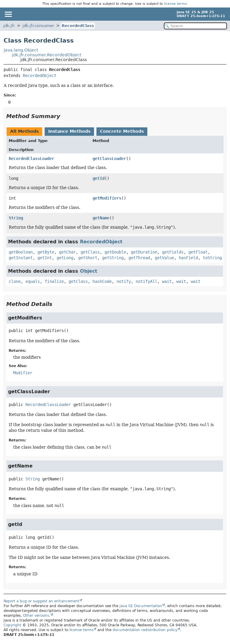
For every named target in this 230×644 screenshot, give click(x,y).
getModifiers (107, 198)
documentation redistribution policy (145, 630)
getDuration (144, 252)
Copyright (12, 625)
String (16, 218)
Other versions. (37, 616)
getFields (173, 252)
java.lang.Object (21, 50)
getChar (67, 252)
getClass (90, 252)
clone (15, 281)
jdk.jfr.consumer (38, 26)
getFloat (198, 252)
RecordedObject (40, 76)
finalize (54, 281)
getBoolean (21, 252)
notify (124, 281)
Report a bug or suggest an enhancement (41, 601)
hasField (188, 258)
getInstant (21, 258)
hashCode (102, 281)
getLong (65, 258)
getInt (45, 258)
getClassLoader (109, 159)
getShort (88, 258)
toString (212, 258)
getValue (164, 258)
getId (99, 178)
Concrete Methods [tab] (122, 131)
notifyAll (146, 281)
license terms (175, 4)
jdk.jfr (9, 26)
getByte (46, 252)
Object (89, 271)
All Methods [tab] (24, 131)
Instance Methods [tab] (69, 131)
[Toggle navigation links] (8, 14)
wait (167, 281)
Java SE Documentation (141, 606)
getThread (139, 258)
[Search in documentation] (195, 26)
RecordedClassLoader (31, 159)
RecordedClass (78, 26)
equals (33, 281)
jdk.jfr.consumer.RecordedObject (47, 55)
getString (113, 258)
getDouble (115, 252)
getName (101, 218)
